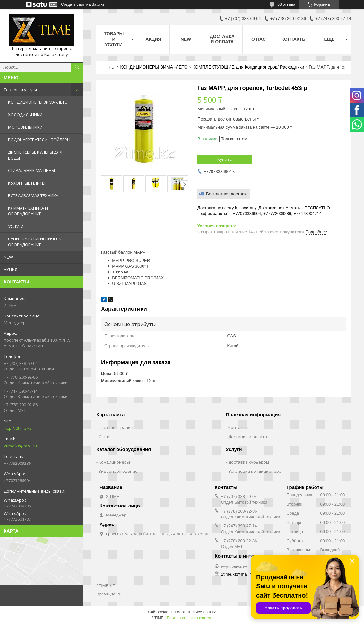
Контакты (294, 39)
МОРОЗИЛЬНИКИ (25, 127)
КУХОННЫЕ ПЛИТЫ (27, 183)
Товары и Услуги (114, 39)
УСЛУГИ (16, 226)
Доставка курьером (249, 462)
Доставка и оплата (222, 39)
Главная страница (117, 427)
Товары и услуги (20, 90)
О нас (259, 39)
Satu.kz (209, 612)
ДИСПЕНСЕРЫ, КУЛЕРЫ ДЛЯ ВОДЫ (35, 155)
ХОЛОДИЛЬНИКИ (25, 115)
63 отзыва (286, 4)
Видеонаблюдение (118, 471)
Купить (225, 159)
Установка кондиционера (255, 471)
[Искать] (77, 67)
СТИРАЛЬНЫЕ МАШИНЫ (31, 170)
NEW (8, 257)
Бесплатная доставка (227, 194)
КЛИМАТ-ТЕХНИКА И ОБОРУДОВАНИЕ (28, 211)
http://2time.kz (18, 428)
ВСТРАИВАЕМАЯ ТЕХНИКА (33, 195)
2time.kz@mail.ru (20, 446)
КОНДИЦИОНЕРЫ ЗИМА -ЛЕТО (38, 102)
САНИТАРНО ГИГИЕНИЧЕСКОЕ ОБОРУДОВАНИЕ (37, 242)
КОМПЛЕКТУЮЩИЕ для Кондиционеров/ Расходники (248, 67)
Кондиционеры (114, 462)
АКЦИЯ (11, 270)
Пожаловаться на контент (190, 618)
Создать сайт (73, 4)
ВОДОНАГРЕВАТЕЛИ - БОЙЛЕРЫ (39, 140)
